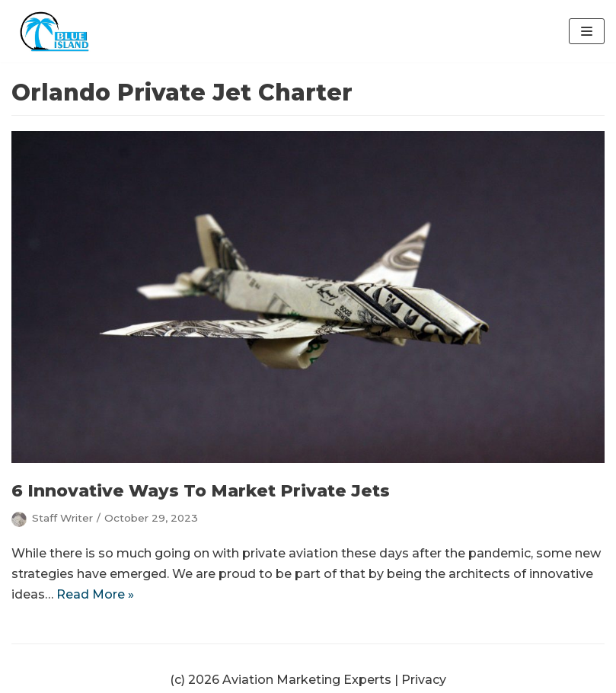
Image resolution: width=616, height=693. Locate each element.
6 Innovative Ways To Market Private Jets (201, 491)
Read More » (95, 594)
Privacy (424, 680)
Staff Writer (62, 518)
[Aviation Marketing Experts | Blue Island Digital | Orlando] (57, 31)
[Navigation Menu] (587, 31)
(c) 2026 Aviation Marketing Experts (281, 680)
